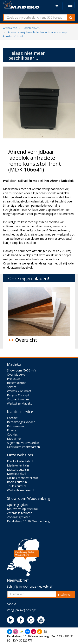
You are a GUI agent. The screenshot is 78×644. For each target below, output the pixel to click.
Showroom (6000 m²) (21, 370)
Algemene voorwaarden (23, 443)
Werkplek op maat (19, 391)
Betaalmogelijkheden (21, 422)
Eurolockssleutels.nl (20, 461)
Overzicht (39, 315)
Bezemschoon (17, 383)
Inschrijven (65, 595)
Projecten (14, 379)
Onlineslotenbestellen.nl (23, 478)
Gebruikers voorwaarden (23, 447)
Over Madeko (16, 374)
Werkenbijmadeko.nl (21, 490)
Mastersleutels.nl (18, 470)
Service (12, 387)
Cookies (12, 434)
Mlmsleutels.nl (17, 474)
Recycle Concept (18, 395)
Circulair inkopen (18, 399)
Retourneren (15, 426)
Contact (12, 418)
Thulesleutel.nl (17, 486)
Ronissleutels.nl (17, 482)
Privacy (12, 430)
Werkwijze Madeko (20, 403)
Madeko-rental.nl (18, 465)
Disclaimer (14, 439)
